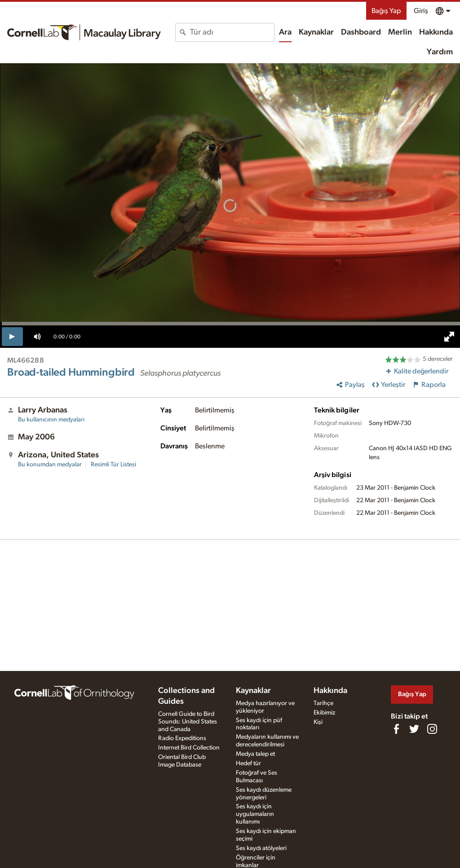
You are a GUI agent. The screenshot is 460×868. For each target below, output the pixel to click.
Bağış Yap (386, 11)
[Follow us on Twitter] (414, 729)
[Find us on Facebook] (396, 729)
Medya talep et (255, 754)
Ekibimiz (324, 713)
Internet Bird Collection (189, 748)
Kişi (318, 722)
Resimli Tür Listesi (113, 465)
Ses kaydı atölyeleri (261, 848)
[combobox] (232, 32)
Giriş (421, 11)
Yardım (440, 52)
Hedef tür (248, 763)
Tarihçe (323, 703)
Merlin (400, 32)
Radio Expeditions (182, 738)
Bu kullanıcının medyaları (51, 420)
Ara (285, 32)
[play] (12, 337)
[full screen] (449, 337)
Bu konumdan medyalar (50, 465)
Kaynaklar (316, 32)
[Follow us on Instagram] (432, 729)
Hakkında (436, 32)
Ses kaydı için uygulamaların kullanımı (255, 814)
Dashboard (361, 32)
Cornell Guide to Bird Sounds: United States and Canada (188, 722)
